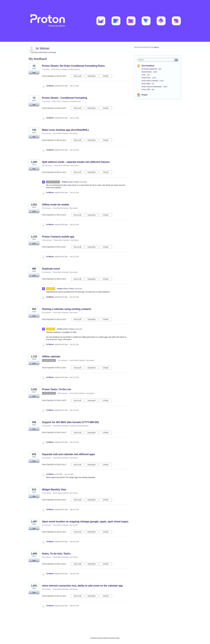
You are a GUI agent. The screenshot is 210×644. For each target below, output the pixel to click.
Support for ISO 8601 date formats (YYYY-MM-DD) (70, 422)
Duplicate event (51, 269)
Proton (145, 95)
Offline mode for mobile (56, 205)
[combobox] (156, 60)
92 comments (46, 313)
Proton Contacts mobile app (58, 237)
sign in (156, 47)
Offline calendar (51, 357)
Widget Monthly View (54, 490)
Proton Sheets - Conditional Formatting (65, 98)
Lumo (144, 75)
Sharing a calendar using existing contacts (67, 309)
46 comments (46, 525)
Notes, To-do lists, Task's (56, 554)
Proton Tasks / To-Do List (56, 389)
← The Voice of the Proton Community (42, 52)
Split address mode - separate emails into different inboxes (76, 162)
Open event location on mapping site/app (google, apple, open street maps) (85, 522)
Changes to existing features (71, 69)
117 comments (63, 360)
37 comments (46, 208)
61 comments (46, 557)
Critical (107, 76)
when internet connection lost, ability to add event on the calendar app (82, 586)
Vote (34, 73)
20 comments (46, 589)
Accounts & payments (150, 69)
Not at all (79, 76)
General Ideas (147, 72)
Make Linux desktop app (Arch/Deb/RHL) (65, 130)
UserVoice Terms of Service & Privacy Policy (105, 638)
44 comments (46, 133)
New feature (74, 133)
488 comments (63, 393)
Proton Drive (56, 69)
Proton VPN (146, 90)
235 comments (47, 165)
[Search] (176, 60)
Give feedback (148, 66)
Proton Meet (146, 84)
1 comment (46, 69)
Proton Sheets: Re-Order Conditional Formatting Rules (73, 66)
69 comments (46, 272)
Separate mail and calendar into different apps (69, 454)
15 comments (46, 426)
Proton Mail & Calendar (61, 133)
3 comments (46, 101)
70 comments (46, 493)
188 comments (47, 240)
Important (93, 76)
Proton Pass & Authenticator (152, 87)
